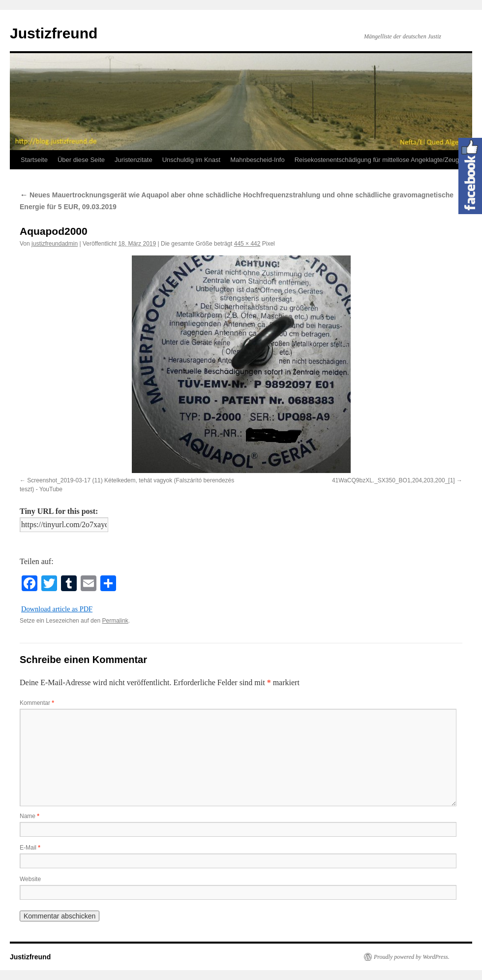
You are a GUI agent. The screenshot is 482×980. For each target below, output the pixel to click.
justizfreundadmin (55, 244)
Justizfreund (54, 33)
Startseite (34, 160)
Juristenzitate (134, 160)
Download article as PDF (57, 609)
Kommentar (37, 703)
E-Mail (30, 848)
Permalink (115, 621)
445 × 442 (247, 244)
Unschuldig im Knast (192, 160)
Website (30, 879)
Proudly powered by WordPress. (412, 957)
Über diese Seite (81, 160)
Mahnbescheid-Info (257, 160)
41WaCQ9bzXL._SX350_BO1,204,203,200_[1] (393, 480)
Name (30, 816)
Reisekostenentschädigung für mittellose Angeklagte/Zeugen (380, 160)
